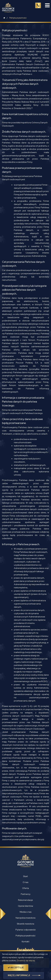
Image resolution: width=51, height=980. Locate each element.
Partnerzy (26, 894)
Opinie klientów (26, 906)
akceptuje (16, 968)
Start (26, 876)
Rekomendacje (26, 900)
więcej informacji (19, 975)
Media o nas (26, 912)
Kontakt (26, 942)
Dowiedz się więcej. (26, 961)
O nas (26, 882)
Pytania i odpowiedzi (26, 930)
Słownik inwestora (26, 924)
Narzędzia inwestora (26, 918)
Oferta (26, 888)
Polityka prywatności (18, 18)
